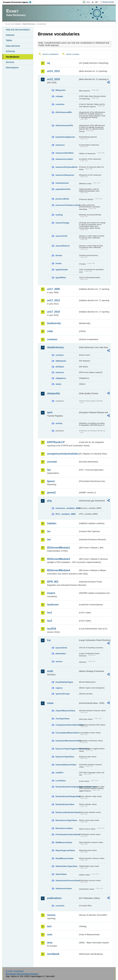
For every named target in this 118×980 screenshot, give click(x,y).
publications (54, 898)
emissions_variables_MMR (67, 508)
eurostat (52, 462)
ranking (59, 215)
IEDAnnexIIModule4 (58, 570)
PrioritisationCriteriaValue (67, 834)
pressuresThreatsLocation (67, 205)
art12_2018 (53, 79)
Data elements (13, 46)
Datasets (10, 35)
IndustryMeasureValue (66, 765)
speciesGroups (63, 694)
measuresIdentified (64, 153)
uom (50, 934)
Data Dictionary (29, 24)
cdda (50, 331)
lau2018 (52, 629)
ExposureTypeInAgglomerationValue (67, 749)
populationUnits (63, 189)
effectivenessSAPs (64, 125)
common (52, 339)
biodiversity (54, 323)
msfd (50, 671)
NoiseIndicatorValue (65, 804)
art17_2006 (53, 289)
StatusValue (61, 874)
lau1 (49, 613)
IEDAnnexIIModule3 (58, 559)
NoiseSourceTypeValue (66, 820)
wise (50, 943)
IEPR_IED (53, 582)
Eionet (18, 24)
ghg (49, 501)
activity (59, 423)
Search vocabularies (50, 54)
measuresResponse (65, 175)
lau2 (49, 621)
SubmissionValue (64, 888)
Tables (9, 40)
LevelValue (61, 781)
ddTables (60, 367)
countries (60, 104)
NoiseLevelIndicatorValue (67, 812)
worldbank (53, 954)
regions (59, 688)
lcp (49, 640)
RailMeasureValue (64, 842)
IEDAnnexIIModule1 (58, 548)
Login (88, 2)
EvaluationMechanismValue (67, 741)
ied (49, 539)
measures (60, 145)
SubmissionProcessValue (67, 880)
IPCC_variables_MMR (66, 514)
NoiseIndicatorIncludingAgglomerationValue (67, 787)
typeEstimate (62, 270)
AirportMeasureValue (65, 711)
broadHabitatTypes (64, 682)
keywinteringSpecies (65, 137)
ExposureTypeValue (65, 757)
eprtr (50, 412)
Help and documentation (18, 30)
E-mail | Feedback (15, 971)
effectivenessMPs (64, 112)
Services (10, 62)
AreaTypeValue (62, 719)
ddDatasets (61, 361)
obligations (61, 378)
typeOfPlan (61, 278)
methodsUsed (62, 183)
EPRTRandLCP (56, 442)
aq (48, 63)
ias (49, 531)
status (58, 384)
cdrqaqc (59, 96)
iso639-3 (59, 773)
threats (59, 255)
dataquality (53, 393)
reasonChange (62, 223)
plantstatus (61, 654)
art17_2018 (53, 312)
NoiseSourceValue (64, 828)
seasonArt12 (61, 236)
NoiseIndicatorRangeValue (67, 796)
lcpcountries (61, 648)
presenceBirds (62, 199)
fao (49, 470)
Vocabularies (13, 57)
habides (52, 523)
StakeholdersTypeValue (66, 866)
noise (50, 703)
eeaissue (60, 372)
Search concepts (73, 54)
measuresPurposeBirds (67, 167)
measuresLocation (64, 159)
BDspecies (60, 90)
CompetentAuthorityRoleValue (67, 725)
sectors (59, 661)
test (49, 926)
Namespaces (12, 68)
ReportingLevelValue (65, 850)
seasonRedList (62, 246)
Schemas (10, 51)
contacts (60, 355)
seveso (51, 915)
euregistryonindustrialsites (63, 454)
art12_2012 (53, 71)
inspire (51, 593)
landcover (53, 605)
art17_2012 (53, 300)
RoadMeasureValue (64, 858)
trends (58, 263)
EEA (18, 2)
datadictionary (55, 347)
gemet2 (51, 493)
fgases (51, 481)
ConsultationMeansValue (67, 733)
